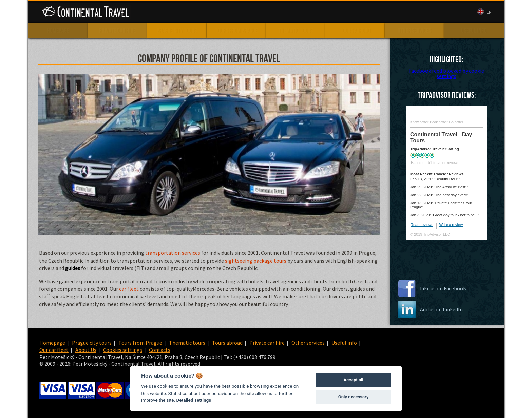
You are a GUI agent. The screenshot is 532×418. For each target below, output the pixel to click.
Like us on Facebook (443, 288)
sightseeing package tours (256, 261)
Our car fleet (310, 12)
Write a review (451, 225)
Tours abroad (227, 343)
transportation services (173, 253)
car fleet (129, 289)
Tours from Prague (140, 343)
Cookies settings (123, 350)
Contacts (368, 12)
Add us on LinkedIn (441, 309)
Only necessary (354, 397)
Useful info (344, 343)
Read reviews (422, 225)
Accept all (353, 380)
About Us (341, 12)
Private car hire (267, 343)
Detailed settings (194, 400)
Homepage (52, 343)
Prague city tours (92, 343)
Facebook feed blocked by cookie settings (446, 73)
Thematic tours (187, 343)
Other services (308, 343)
